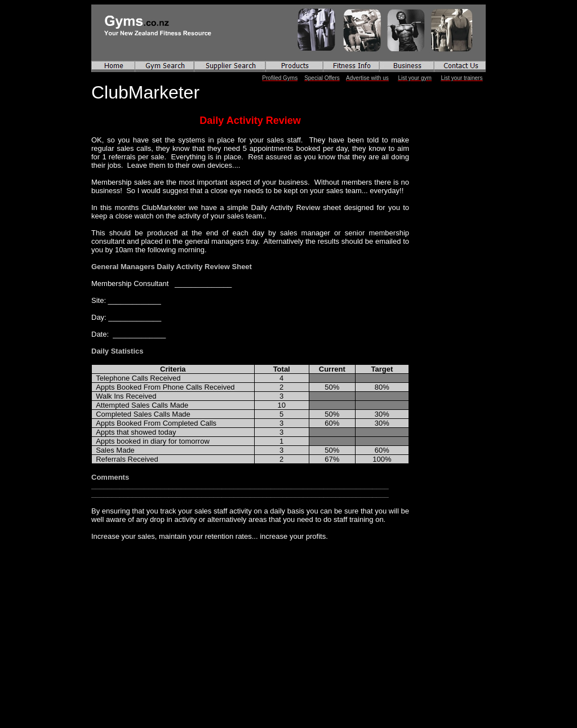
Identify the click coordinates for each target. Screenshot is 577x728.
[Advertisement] (162, 611)
